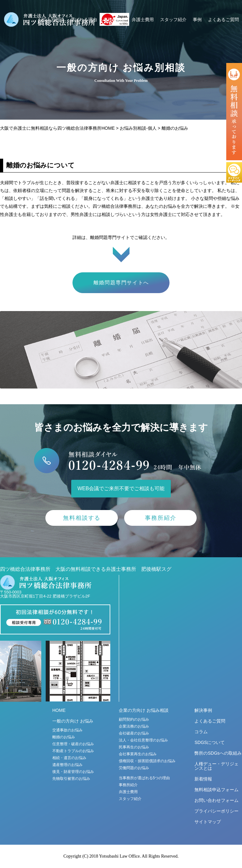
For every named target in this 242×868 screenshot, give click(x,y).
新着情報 (203, 779)
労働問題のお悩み (134, 768)
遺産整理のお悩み (67, 765)
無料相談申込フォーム (216, 790)
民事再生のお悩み (134, 747)
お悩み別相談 (51, 20)
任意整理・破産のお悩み (73, 744)
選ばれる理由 (84, 20)
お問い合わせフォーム (216, 800)
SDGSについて (210, 742)
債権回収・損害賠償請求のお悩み (147, 761)
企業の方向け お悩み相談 (144, 710)
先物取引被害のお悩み (71, 779)
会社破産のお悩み (134, 733)
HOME (59, 710)
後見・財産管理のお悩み (73, 772)
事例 (197, 20)
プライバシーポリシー (216, 811)
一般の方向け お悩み (73, 721)
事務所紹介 (114, 20)
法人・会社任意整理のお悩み (143, 740)
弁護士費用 (143, 20)
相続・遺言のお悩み (69, 758)
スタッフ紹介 (173, 20)
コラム (201, 732)
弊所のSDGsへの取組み (218, 753)
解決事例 (203, 710)
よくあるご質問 (223, 20)
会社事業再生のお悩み (138, 754)
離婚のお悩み (64, 737)
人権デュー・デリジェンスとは (216, 766)
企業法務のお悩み (134, 726)
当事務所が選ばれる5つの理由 (144, 778)
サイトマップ (208, 822)
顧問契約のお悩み (134, 719)
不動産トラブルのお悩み (73, 751)
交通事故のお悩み (67, 730)
